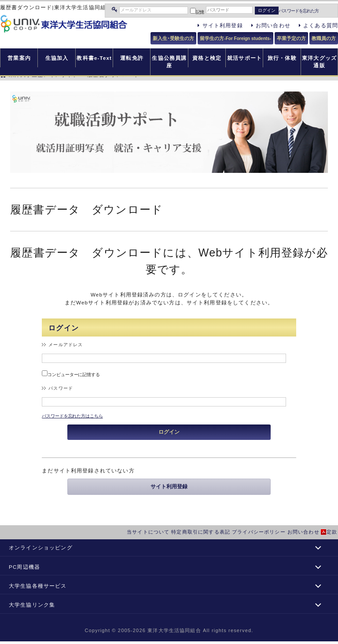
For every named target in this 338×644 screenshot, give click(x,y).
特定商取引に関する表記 (201, 532)
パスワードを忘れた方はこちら (72, 416)
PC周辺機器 (24, 567)
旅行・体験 (282, 58)
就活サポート (244, 58)
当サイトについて (148, 532)
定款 (332, 532)
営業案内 (19, 58)
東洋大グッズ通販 (319, 62)
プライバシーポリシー (259, 532)
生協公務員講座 (169, 62)
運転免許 (132, 58)
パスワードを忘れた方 (299, 11)
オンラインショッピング (41, 547)
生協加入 (57, 58)
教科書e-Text (94, 58)
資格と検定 (207, 58)
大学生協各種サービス (38, 586)
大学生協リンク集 (32, 605)
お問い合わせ (303, 532)
